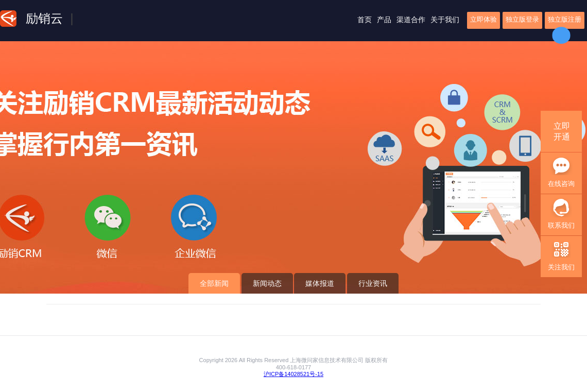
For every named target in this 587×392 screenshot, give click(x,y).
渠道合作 (411, 20)
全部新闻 (214, 283)
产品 (384, 20)
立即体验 (484, 19)
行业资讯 (373, 283)
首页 (365, 20)
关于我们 (445, 20)
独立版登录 (522, 19)
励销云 (44, 18)
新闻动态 (267, 283)
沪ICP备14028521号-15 (293, 374)
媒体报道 (320, 283)
